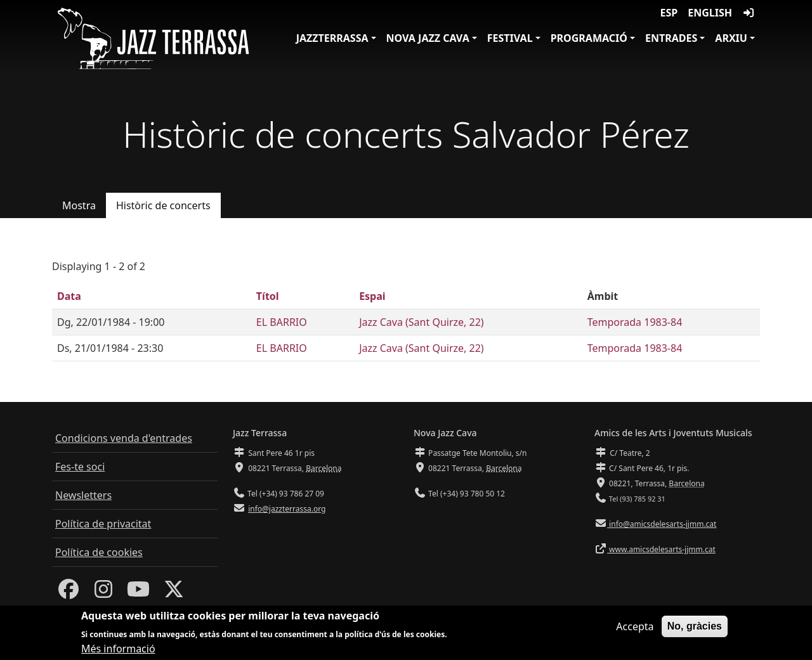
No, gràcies (695, 631)
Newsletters (83, 495)
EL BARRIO (282, 322)
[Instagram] (103, 593)
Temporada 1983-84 (635, 322)
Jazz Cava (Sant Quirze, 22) (422, 322)
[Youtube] (138, 593)
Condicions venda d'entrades (124, 438)
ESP (669, 13)
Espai (372, 296)
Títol (268, 296)
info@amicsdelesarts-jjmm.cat (662, 524)
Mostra (79, 205)
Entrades (671, 38)
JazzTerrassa (332, 38)
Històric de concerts (163, 205)
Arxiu (731, 38)
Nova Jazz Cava (428, 38)
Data (69, 296)
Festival (510, 38)
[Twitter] (174, 593)
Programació (589, 38)
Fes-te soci (80, 467)
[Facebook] (69, 593)
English (710, 13)
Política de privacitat (103, 524)
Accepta (635, 631)
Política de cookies (99, 552)
